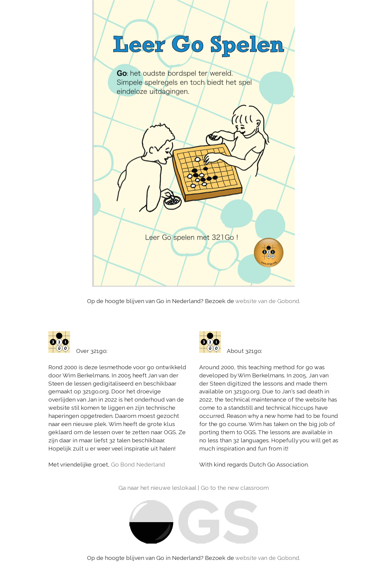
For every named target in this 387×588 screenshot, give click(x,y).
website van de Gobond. (268, 301)
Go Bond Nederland (138, 464)
